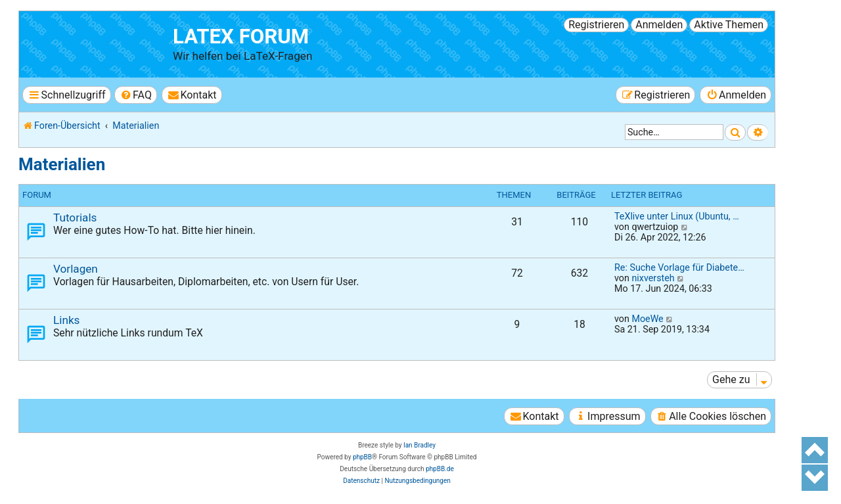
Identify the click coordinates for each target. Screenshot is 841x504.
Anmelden (659, 25)
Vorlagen (76, 269)
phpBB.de (440, 469)
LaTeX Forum (241, 36)
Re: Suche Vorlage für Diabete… (679, 267)
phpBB (362, 457)
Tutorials (75, 218)
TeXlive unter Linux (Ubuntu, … (677, 216)
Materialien (62, 164)
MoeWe (647, 319)
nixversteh (653, 278)
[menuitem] (136, 95)
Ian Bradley (420, 445)
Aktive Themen (729, 25)
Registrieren (596, 25)
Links (66, 320)
